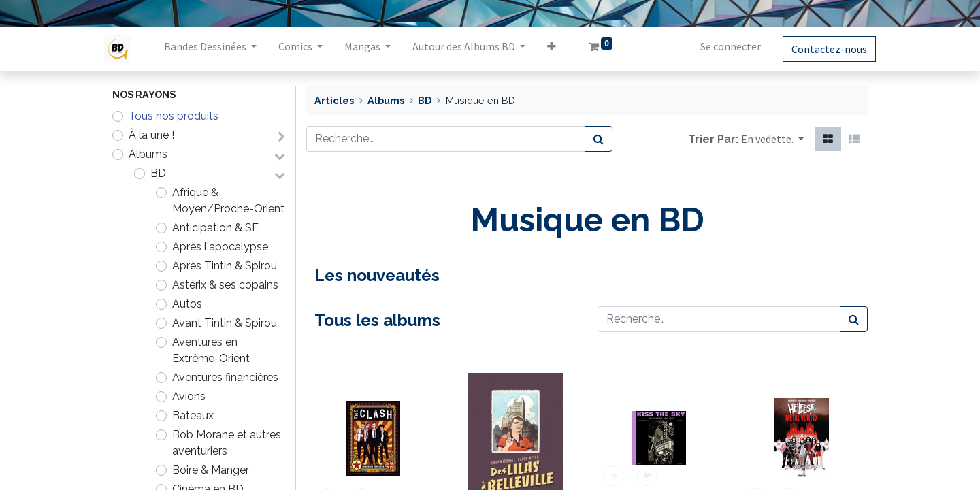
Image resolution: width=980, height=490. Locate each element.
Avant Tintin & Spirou (225, 323)
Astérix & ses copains (225, 285)
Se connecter (722, 46)
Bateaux (193, 415)
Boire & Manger (211, 470)
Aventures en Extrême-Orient (211, 350)
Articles (334, 100)
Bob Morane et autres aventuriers (227, 443)
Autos (187, 304)
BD (158, 173)
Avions (189, 396)
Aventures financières (225, 377)
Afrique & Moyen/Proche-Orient (228, 200)
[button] (560, 49)
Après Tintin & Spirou (225, 266)
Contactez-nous (821, 49)
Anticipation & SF (215, 228)
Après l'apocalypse (220, 247)
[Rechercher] (599, 139)
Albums (148, 154)
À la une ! (151, 135)
